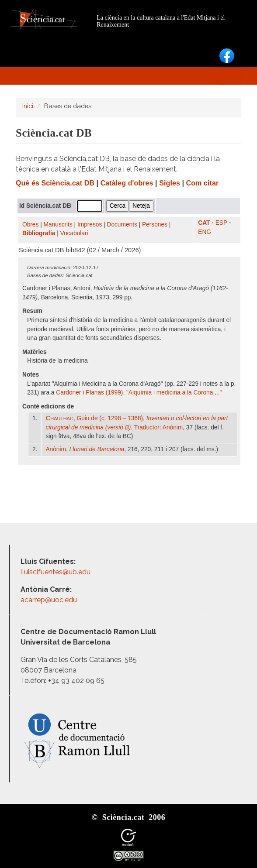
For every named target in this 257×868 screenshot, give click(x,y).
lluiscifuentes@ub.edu (56, 572)
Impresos (90, 225)
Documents (122, 225)
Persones (155, 225)
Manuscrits (58, 225)
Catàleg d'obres (127, 183)
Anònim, (85, 449)
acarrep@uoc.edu (49, 600)
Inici (28, 106)
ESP (221, 223)
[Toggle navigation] (229, 76)
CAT (204, 223)
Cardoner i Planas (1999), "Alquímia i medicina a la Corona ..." (139, 393)
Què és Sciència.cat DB (55, 183)
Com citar (203, 183)
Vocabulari (74, 233)
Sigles (170, 183)
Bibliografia (39, 233)
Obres (30, 225)
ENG (205, 232)
